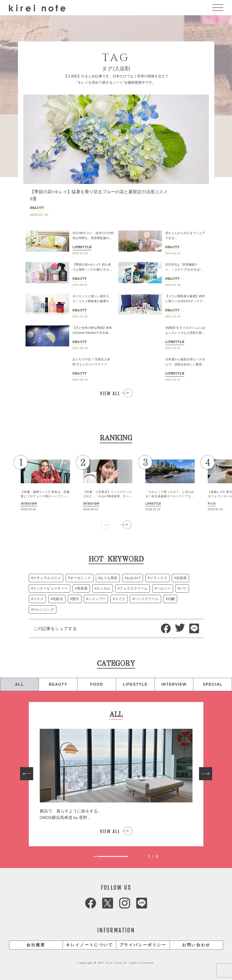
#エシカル (103, 588)
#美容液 (81, 588)
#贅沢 (75, 599)
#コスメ (37, 599)
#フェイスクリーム (133, 588)
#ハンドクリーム (145, 599)
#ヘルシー (163, 588)
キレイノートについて (89, 945)
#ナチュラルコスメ (46, 578)
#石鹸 (170, 599)
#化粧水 (57, 599)
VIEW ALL (110, 393)
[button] (126, 525)
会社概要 (36, 945)
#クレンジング (43, 610)
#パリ (182, 588)
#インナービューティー (50, 588)
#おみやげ (133, 578)
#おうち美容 (108, 578)
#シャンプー (96, 599)
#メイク (119, 599)
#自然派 (180, 578)
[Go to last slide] (27, 774)
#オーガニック (80, 578)
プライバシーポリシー (143, 945)
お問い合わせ (196, 945)
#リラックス (157, 578)
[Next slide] (206, 774)
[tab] (96, 856)
